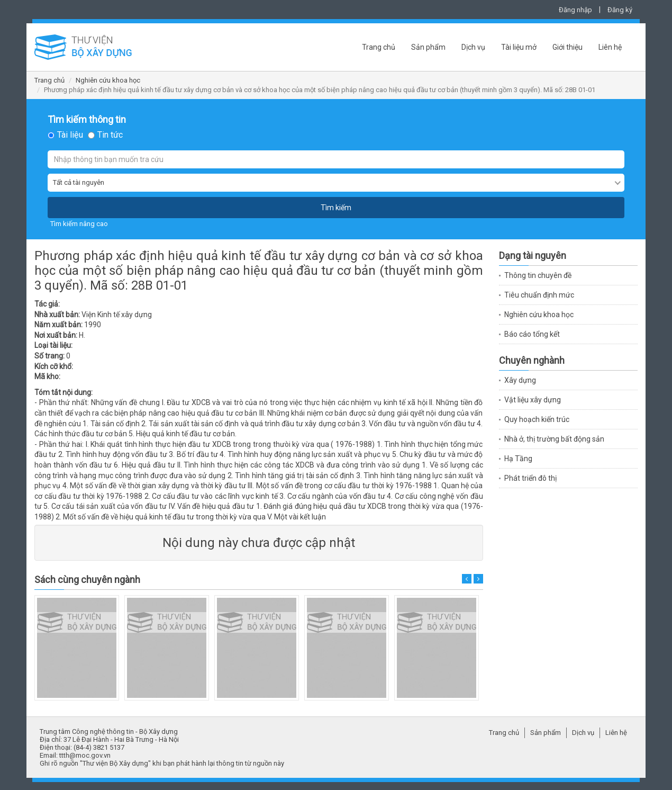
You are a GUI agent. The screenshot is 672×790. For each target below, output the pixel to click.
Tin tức (110, 135)
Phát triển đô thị (530, 478)
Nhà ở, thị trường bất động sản (554, 439)
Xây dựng (520, 380)
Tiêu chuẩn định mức (539, 295)
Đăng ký (620, 10)
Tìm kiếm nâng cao (79, 224)
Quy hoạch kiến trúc (537, 419)
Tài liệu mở (519, 47)
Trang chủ (379, 47)
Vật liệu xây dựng (533, 400)
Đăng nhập (575, 10)
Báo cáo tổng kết (532, 334)
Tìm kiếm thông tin (87, 120)
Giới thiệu (567, 47)
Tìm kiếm (336, 208)
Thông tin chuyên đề (538, 275)
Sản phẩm (428, 47)
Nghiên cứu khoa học (108, 80)
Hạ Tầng (518, 459)
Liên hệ (610, 47)
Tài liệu (70, 135)
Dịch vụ (473, 47)
